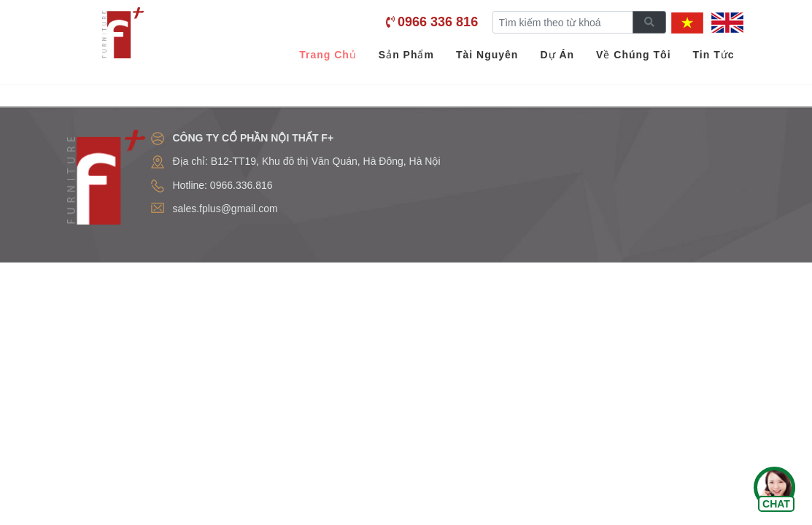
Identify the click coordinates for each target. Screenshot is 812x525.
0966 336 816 (438, 22)
